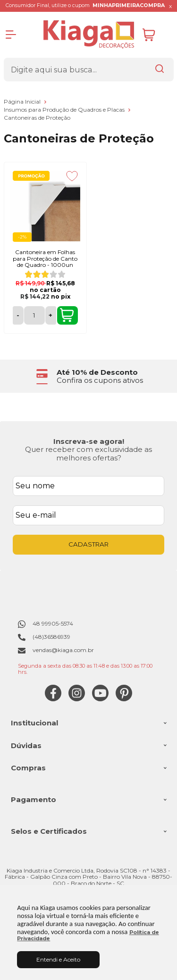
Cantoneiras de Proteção (37, 118)
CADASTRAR (88, 544)
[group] (89, 376)
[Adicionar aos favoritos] (72, 176)
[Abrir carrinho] (156, 35)
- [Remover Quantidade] (18, 315)
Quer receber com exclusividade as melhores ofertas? (88, 453)
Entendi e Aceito (58, 959)
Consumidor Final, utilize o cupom (85, 5)
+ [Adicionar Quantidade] (51, 315)
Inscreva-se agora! (89, 441)
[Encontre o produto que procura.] (160, 70)
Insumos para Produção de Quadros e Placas (65, 110)
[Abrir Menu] (11, 35)
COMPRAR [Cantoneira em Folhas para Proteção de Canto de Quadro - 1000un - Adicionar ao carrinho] (67, 315)
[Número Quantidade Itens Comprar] (34, 315)
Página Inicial (23, 102)
